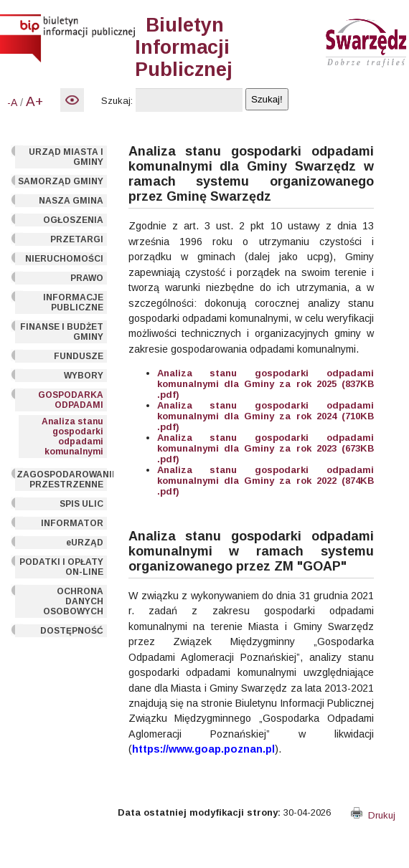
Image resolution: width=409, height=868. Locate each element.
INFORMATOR (72, 523)
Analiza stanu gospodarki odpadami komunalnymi (72, 437)
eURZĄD (85, 543)
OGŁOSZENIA (73, 220)
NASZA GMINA (71, 201)
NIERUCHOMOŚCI (64, 259)
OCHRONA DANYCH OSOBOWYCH (73, 601)
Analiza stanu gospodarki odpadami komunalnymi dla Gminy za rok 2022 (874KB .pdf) (266, 481)
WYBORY (84, 376)
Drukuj (373, 815)
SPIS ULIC (81, 504)
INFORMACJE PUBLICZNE (73, 302)
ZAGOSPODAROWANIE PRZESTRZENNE (62, 480)
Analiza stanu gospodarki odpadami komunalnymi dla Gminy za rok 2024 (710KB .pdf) (266, 416)
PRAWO (87, 278)
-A (12, 102)
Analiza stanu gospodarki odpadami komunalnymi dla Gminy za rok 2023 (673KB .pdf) (266, 448)
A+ (34, 101)
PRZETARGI (77, 239)
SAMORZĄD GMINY (61, 181)
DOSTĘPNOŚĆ (72, 631)
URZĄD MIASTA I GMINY (66, 157)
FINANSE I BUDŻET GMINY (62, 332)
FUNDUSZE (79, 356)
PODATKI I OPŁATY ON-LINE (61, 567)
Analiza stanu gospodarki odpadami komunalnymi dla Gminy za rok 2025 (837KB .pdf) (266, 384)
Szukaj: (117, 101)
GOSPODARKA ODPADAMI (71, 400)
